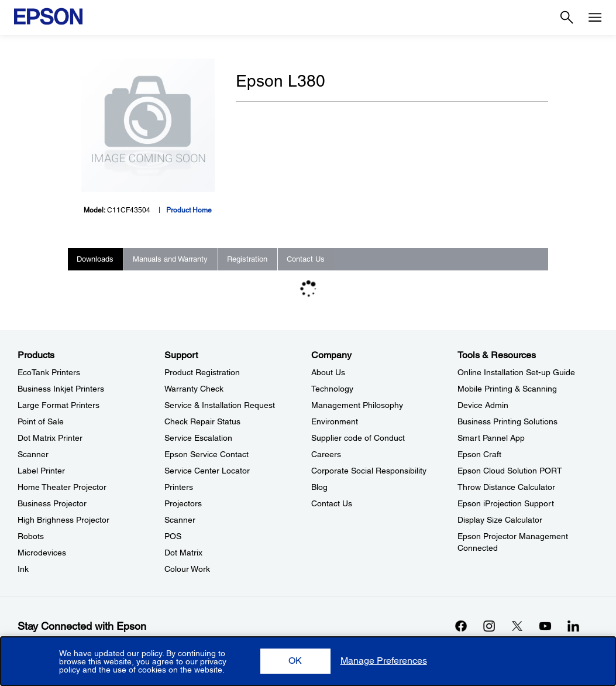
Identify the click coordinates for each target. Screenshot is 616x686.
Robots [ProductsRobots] (31, 536)
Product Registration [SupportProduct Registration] (202, 372)
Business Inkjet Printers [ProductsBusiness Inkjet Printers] (61, 389)
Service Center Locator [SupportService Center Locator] (207, 471)
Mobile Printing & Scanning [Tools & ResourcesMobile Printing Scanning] (507, 389)
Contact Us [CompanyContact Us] (332, 503)
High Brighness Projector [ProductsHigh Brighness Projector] (63, 520)
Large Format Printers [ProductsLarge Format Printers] (58, 405)
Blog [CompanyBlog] (319, 487)
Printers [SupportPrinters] (179, 487)
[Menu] (595, 18)
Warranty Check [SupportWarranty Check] (194, 389)
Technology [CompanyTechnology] (332, 389)
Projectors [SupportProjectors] (183, 503)
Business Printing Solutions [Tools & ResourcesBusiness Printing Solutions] (507, 421)
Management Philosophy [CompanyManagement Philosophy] (357, 405)
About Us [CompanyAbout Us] (328, 372)
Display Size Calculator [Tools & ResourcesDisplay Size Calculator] (500, 520)
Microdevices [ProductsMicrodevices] (42, 553)
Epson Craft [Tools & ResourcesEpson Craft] (479, 454)
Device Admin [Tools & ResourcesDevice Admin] (483, 405)
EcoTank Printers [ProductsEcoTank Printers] (49, 372)
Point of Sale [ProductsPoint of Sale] (41, 421)
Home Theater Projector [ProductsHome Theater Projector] (62, 487)
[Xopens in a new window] (517, 626)
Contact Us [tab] (306, 259)
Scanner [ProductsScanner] (33, 454)
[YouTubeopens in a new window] (545, 626)
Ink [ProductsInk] (23, 569)
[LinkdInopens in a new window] (573, 626)
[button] (295, 661)
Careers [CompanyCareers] (326, 454)
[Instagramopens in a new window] (489, 626)
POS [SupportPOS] (173, 536)
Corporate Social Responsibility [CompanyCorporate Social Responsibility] (369, 471)
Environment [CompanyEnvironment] (335, 421)
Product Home (189, 210)
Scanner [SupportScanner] (180, 520)
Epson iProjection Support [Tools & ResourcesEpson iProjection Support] (506, 503)
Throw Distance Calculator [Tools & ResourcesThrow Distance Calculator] (506, 487)
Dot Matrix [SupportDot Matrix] (183, 553)
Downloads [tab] (95, 259)
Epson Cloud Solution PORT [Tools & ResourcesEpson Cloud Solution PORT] (510, 471)
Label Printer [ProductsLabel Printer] (41, 471)
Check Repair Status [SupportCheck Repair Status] (202, 421)
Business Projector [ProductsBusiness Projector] (52, 503)
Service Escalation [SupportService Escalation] (198, 438)
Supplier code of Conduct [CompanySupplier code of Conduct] (358, 438)
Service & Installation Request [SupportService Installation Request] (220, 405)
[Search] (567, 18)
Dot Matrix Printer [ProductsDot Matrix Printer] (50, 438)
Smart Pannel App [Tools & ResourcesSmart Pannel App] (491, 438)
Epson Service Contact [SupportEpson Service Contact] (207, 454)
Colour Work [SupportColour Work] (187, 569)
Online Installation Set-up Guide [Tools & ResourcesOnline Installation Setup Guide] (516, 372)
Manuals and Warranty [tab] (170, 259)
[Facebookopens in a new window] (461, 626)
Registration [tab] (247, 259)
